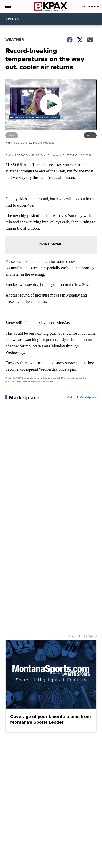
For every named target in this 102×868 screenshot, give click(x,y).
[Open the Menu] (8, 6)
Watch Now (90, 6)
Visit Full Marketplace (82, 397)
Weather (15, 39)
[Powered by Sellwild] (90, 636)
